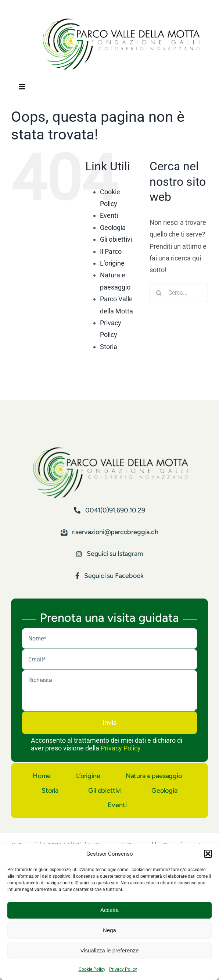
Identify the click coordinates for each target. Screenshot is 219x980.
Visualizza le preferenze (110, 950)
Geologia (113, 228)
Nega (109, 930)
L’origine (112, 263)
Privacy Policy (123, 969)
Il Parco (111, 251)
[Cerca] (159, 293)
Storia (109, 347)
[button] (208, 854)
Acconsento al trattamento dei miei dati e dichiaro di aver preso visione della (107, 744)
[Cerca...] (179, 293)
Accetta (109, 910)
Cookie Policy (92, 969)
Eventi (109, 215)
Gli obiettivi (116, 239)
